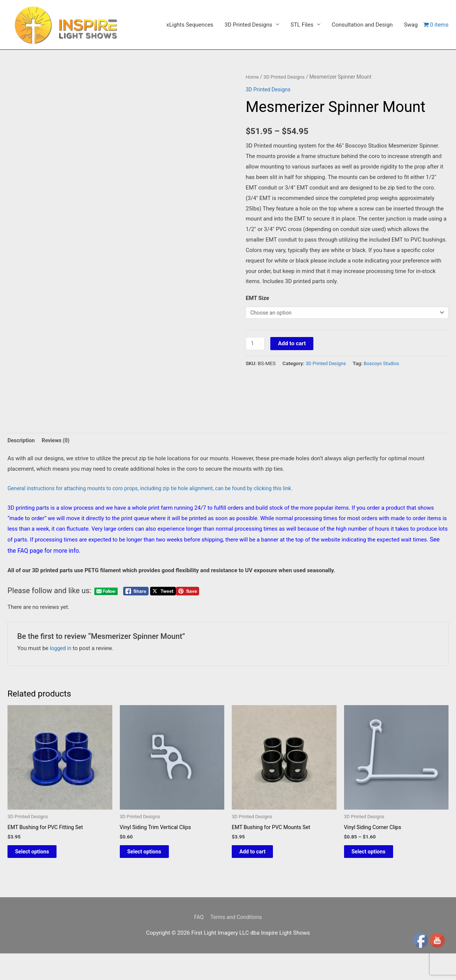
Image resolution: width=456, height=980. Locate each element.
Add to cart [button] (261, 925)
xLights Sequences (190, 85)
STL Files (302, 85)
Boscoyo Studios (385, 411)
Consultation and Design (362, 85)
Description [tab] (22, 511)
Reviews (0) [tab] (58, 511)
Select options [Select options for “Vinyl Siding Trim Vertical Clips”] (153, 925)
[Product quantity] (256, 392)
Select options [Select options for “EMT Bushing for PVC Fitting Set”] (41, 925)
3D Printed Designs (248, 85)
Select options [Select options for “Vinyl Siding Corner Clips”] (377, 925)
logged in (61, 720)
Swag (411, 85)
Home (253, 124)
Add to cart (293, 391)
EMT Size (257, 345)
